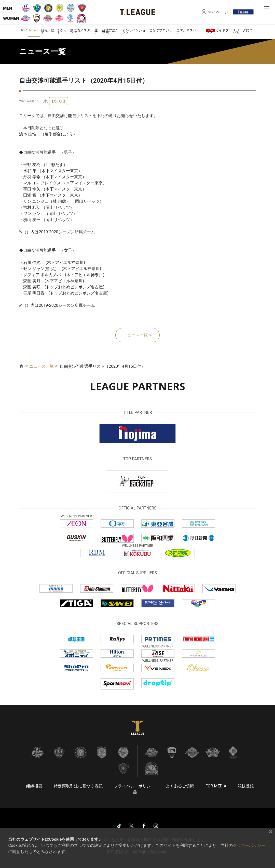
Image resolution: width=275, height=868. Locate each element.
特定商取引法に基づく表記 (78, 786)
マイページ (218, 12)
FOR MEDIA (216, 786)
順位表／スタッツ (80, 31)
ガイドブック (217, 31)
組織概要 (34, 786)
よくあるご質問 (180, 786)
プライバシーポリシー (134, 786)
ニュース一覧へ (137, 335)
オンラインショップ (134, 31)
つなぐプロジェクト (161, 31)
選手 (96, 31)
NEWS (34, 30)
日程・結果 (48, 31)
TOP (24, 30)
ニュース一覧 (42, 366)
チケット (62, 31)
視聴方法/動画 (109, 31)
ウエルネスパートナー (190, 31)
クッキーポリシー (249, 845)
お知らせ (59, 101)
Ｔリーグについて (243, 31)
